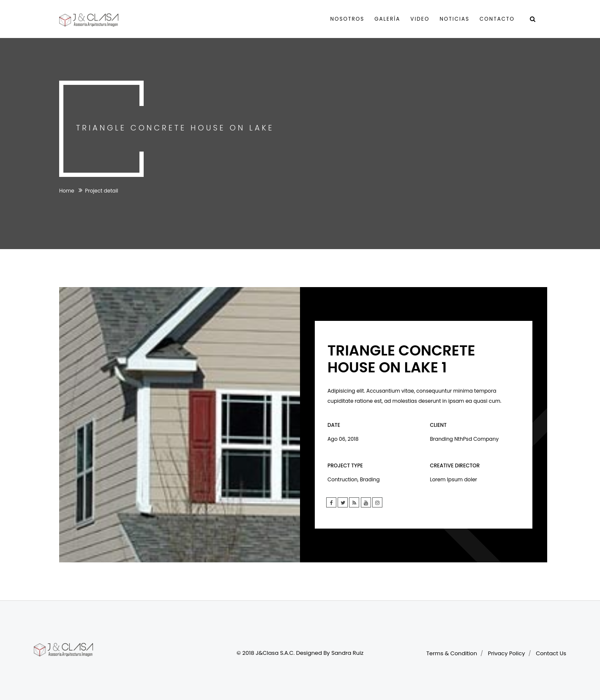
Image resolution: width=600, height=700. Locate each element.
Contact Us (551, 653)
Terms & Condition (452, 653)
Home (67, 191)
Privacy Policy (507, 653)
